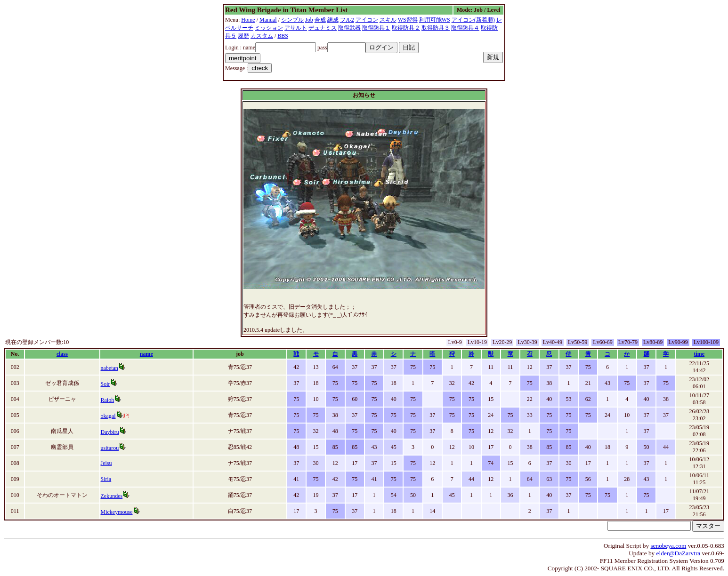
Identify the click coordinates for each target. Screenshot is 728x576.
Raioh (108, 400)
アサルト (296, 28)
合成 (320, 20)
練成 (333, 20)
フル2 (347, 20)
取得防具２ (406, 28)
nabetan (109, 368)
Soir (105, 384)
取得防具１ (376, 28)
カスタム (262, 36)
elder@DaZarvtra (679, 553)
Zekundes (112, 496)
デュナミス (323, 28)
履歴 (243, 36)
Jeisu (106, 463)
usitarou (110, 448)
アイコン (367, 20)
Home (248, 20)
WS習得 (408, 20)
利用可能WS (435, 20)
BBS (283, 36)
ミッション (269, 28)
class (62, 354)
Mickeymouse (117, 512)
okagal (108, 416)
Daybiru (110, 432)
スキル (388, 20)
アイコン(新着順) (473, 20)
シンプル (292, 20)
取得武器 (349, 28)
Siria (106, 479)
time (699, 354)
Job (309, 20)
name (146, 354)
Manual (268, 20)
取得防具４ (465, 28)
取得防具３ (436, 28)
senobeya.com (668, 546)
